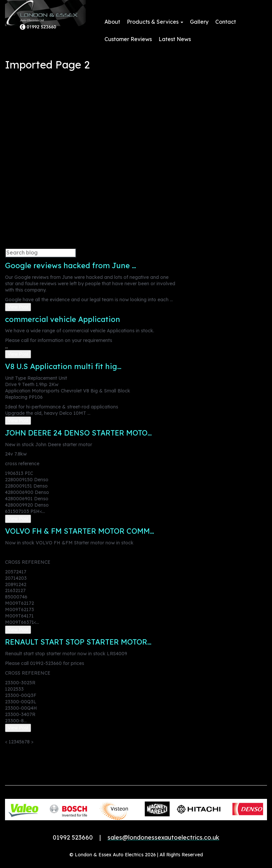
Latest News (175, 39)
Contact (226, 22)
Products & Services (155, 22)
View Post (18, 307)
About (112, 22)
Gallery (199, 22)
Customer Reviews (128, 39)
